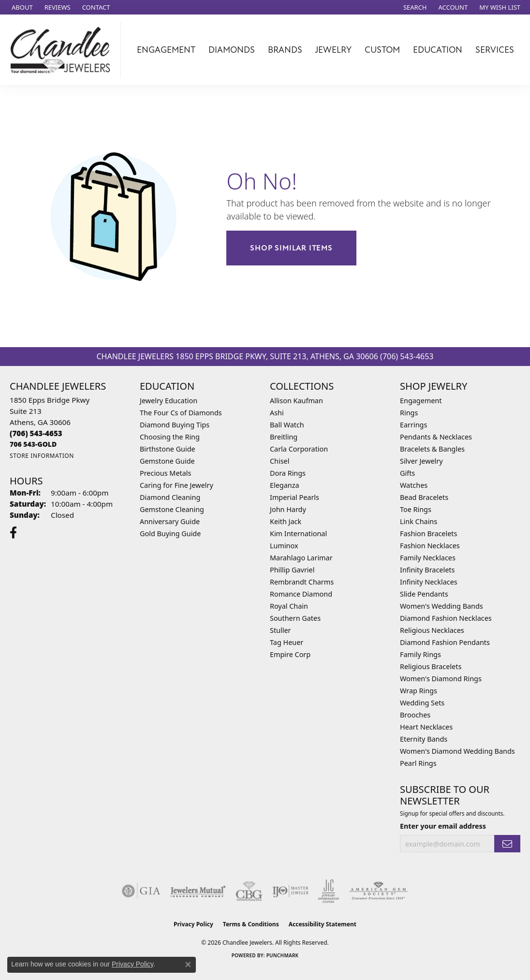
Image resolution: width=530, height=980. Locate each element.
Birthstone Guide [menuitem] (168, 449)
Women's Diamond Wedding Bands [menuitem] (457, 751)
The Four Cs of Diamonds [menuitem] (181, 413)
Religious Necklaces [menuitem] (432, 630)
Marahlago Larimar (301, 558)
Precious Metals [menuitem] (165, 473)
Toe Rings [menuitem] (416, 509)
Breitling (284, 437)
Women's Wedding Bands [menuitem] (442, 606)
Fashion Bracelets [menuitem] (428, 534)
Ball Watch (287, 425)
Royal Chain (289, 606)
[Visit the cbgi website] (249, 891)
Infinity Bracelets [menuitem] (427, 570)
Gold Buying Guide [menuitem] (170, 534)
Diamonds (232, 50)
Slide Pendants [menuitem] (424, 594)
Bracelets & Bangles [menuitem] (432, 449)
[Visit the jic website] (329, 891)
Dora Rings (288, 473)
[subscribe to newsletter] (507, 844)
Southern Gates (295, 618)
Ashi (277, 413)
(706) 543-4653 (407, 356)
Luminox (284, 546)
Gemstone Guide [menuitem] (167, 461)
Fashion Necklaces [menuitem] (430, 546)
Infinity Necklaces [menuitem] (429, 582)
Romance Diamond (301, 594)
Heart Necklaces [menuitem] (426, 727)
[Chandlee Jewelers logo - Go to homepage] (63, 50)
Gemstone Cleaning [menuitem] (172, 509)
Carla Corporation (299, 449)
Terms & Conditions (251, 924)
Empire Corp (290, 654)
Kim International (298, 534)
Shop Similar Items (291, 248)
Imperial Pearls (294, 497)
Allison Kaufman (296, 401)
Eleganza (284, 485)
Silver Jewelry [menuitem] (421, 461)
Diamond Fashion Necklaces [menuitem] (446, 618)
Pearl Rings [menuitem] (418, 763)
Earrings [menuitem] (413, 425)
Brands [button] (285, 50)
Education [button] (438, 50)
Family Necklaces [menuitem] (428, 558)
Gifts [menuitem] (407, 473)
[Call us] (33, 444)
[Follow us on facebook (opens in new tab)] (13, 533)
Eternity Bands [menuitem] (424, 739)
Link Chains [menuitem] (419, 521)
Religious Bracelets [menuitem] (431, 666)
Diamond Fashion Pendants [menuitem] (445, 642)
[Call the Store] (36, 433)
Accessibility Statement (323, 924)
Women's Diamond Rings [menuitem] (441, 679)
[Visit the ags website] (378, 891)
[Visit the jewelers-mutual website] (198, 891)
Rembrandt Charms (302, 582)
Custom (382, 50)
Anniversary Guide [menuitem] (170, 521)
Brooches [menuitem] (415, 715)
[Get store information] (42, 456)
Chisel (280, 461)
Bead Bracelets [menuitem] (424, 497)
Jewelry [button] (333, 50)
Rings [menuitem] (409, 413)
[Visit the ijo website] (290, 891)
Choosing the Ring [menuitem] (170, 437)
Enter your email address (443, 826)
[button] (414, 7)
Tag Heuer (287, 642)
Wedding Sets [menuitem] (422, 703)
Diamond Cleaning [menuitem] (170, 497)
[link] (21, 7)
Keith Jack (286, 521)
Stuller (280, 630)
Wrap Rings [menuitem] (419, 691)
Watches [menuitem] (414, 485)
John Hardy (288, 509)
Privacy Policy (193, 924)
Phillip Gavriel (292, 570)
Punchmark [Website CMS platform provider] (283, 955)
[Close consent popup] (188, 965)
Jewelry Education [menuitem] (169, 401)
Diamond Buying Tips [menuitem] (175, 425)
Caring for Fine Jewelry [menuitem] (177, 485)
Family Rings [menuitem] (420, 654)
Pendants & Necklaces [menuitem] (436, 437)
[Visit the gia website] (141, 891)
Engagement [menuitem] (421, 401)
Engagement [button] (166, 50)
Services (495, 50)
